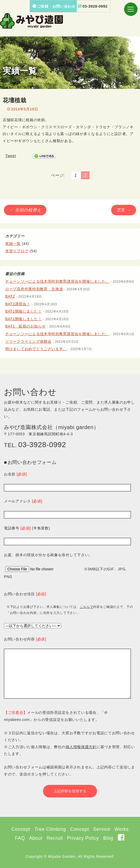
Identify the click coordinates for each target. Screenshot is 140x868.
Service (102, 829)
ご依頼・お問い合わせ (54, 6)
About (36, 838)
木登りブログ (17, 251)
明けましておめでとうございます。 (36, 349)
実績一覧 (13, 244)
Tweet (11, 156)
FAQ (20, 838)
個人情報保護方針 (81, 747)
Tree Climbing (50, 829)
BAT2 (10, 296)
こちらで (86, 607)
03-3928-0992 (93, 6)
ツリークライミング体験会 (28, 341)
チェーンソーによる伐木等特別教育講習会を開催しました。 (57, 281)
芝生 (124, 210)
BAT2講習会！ (18, 304)
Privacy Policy (83, 838)
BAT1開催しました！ (24, 311)
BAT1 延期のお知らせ (25, 326)
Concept (21, 829)
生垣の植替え (25, 210)
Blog (108, 838)
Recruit (55, 838)
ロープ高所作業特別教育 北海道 (34, 289)
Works (122, 829)
